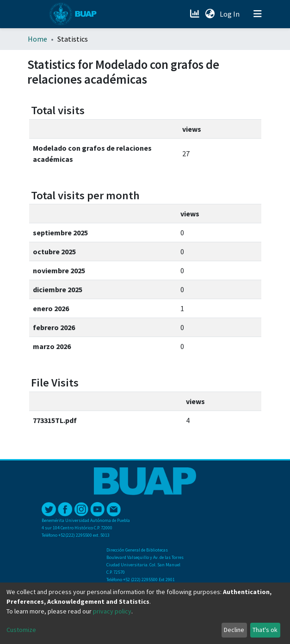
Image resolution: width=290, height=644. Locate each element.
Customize (21, 630)
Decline (234, 630)
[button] (210, 14)
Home (37, 39)
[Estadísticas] (196, 14)
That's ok (265, 630)
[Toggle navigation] (258, 14)
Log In (231, 14)
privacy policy (112, 611)
